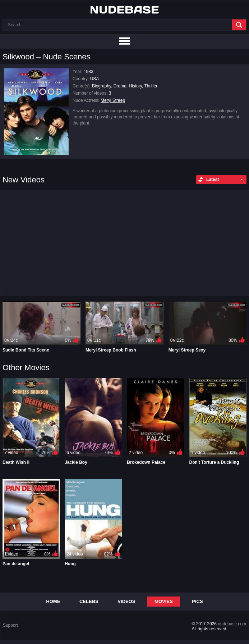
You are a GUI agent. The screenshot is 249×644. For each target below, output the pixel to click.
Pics (197, 601)
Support (10, 625)
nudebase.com (232, 624)
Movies (164, 601)
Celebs (89, 601)
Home (53, 601)
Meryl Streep (113, 100)
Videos (126, 601)
